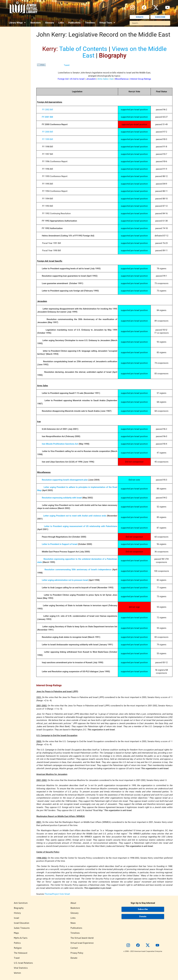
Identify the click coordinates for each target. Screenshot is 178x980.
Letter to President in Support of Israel (60, 544)
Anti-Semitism (21, 903)
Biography (19, 908)
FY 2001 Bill (47, 117)
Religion (18, 948)
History (17, 913)
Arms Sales (103, 79)
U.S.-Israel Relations (23, 963)
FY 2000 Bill (48, 132)
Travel (17, 958)
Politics (17, 943)
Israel (16, 918)
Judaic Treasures (22, 928)
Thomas (48, 894)
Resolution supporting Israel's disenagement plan (65, 480)
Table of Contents (83, 49)
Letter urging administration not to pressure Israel (65, 580)
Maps (16, 933)
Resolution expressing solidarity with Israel (62, 498)
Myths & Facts (21, 938)
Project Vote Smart (61, 894)
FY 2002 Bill (48, 110)
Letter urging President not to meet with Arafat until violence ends (75, 516)
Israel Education (22, 923)
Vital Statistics (21, 968)
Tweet (67, 65)
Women (17, 973)
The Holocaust (21, 953)
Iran (112, 79)
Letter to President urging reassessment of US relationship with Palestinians (81, 526)
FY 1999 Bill (48, 139)
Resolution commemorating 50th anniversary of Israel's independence (78, 570)
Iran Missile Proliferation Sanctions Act (60, 444)
